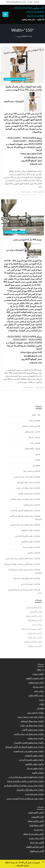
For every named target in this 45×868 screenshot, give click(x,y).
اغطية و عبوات (33, 420)
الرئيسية (36, 2)
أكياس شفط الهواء (35, 620)
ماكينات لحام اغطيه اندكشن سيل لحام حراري (22, 558)
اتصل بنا (30, 2)
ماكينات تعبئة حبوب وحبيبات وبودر (26, 477)
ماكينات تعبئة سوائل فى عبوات (27, 488)
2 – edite (35, 415)
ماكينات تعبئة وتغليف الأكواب (28, 493)
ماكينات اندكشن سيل (31, 471)
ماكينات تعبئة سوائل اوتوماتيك (28, 482)
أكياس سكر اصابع (35, 637)
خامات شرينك (34, 437)
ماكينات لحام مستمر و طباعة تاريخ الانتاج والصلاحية (25, 571)
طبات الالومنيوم (36, 611)
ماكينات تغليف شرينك (31, 547)
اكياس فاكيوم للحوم (34, 607)
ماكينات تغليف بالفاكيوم (30, 541)
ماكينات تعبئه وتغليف (31, 505)
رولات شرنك (37, 624)
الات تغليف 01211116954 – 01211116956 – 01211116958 (28, 12)
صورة (37, 454)
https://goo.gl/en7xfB (31, 154)
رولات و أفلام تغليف (32, 448)
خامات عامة (34, 443)
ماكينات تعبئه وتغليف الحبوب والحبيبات (15, 79)
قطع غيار (36, 465)
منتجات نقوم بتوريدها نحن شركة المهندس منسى (25, 591)
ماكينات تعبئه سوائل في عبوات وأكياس (15, 232)
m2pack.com (36, 164)
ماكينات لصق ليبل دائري (30, 584)
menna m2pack (26, 192)
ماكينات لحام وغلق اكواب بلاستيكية (26, 578)
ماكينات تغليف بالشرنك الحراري (27, 536)
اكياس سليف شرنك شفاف (31, 629)
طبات (37, 460)
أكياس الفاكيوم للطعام (33, 642)
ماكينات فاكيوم (33, 553)
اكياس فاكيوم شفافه (34, 616)
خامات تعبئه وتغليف (32, 432)
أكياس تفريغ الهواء (35, 646)
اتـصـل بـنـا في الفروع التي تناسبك (16, 2)
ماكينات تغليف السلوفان (30, 530)
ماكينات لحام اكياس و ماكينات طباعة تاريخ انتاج (21, 564)
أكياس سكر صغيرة (34, 633)
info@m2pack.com (33, 157)
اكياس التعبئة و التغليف (30, 426)
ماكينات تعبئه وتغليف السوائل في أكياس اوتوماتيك (26, 517)
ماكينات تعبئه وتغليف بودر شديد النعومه (24, 525)
